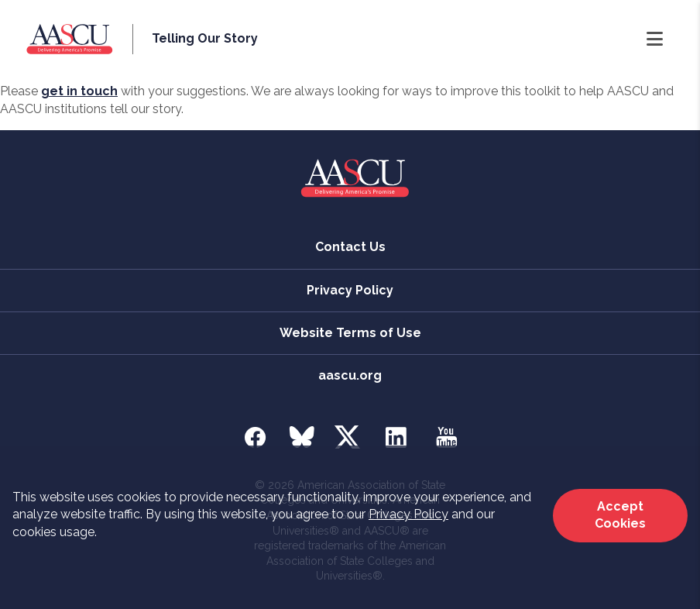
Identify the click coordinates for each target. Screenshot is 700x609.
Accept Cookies (620, 515)
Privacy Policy (408, 514)
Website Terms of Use (350, 333)
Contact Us (350, 247)
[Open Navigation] (655, 40)
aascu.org (350, 375)
